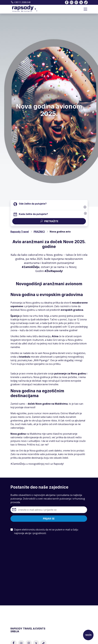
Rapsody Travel (20, 232)
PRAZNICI (39, 232)
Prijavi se (49, 519)
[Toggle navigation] (85, 9)
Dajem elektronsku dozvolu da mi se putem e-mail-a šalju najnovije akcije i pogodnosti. (46, 531)
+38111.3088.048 (20, 2)
